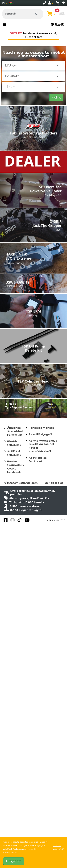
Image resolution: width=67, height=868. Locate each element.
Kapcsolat (54, 483)
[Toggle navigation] (5, 24)
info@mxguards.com (21, 483)
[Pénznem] (5, 3)
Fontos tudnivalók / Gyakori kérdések (16, 467)
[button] (62, 14)
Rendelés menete (41, 428)
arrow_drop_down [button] (58, 66)
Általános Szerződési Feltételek (15, 431)
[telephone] (44, 3)
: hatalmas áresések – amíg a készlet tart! (33, 35)
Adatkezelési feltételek (38, 460)
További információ (58, 847)
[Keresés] (23, 14)
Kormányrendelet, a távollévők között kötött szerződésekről (43, 446)
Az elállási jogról (40, 434)
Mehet (56, 98)
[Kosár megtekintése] (51, 14)
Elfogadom (14, 861)
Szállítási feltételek (14, 453)
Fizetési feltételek (14, 443)
